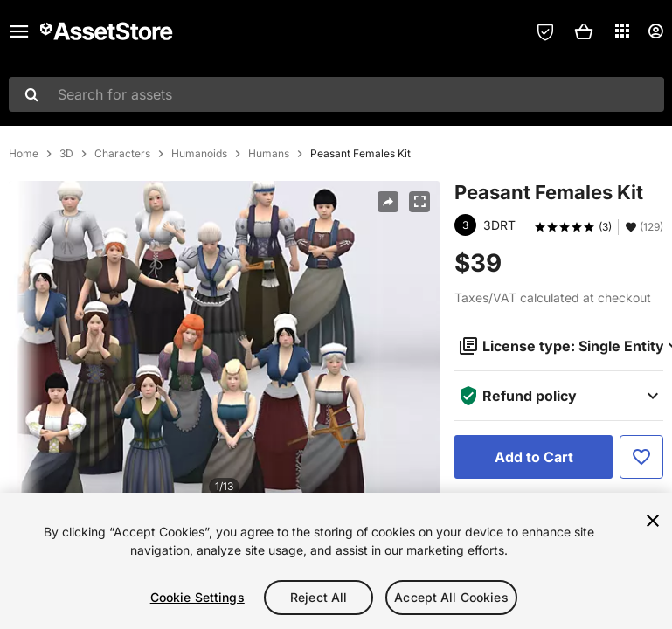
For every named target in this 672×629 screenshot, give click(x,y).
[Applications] (622, 31)
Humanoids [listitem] (199, 154)
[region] (336, 561)
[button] (584, 31)
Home (24, 154)
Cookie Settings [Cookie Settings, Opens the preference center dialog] (197, 597)
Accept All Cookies (451, 597)
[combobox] (336, 94)
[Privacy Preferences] (545, 31)
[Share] (388, 202)
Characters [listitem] (122, 154)
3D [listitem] (66, 154)
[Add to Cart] (533, 457)
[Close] (653, 521)
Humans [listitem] (269, 154)
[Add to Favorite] (641, 457)
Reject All (319, 597)
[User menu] (655, 31)
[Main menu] (19, 31)
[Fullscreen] (419, 202)
